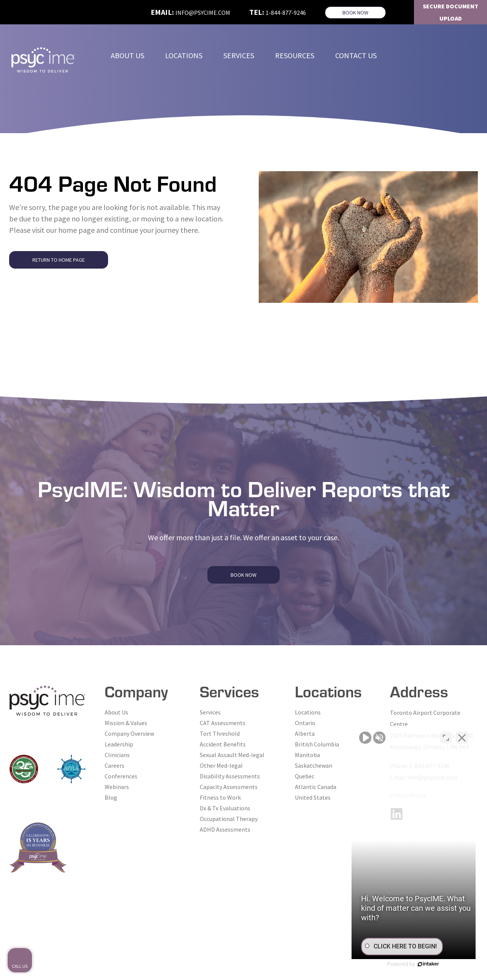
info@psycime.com (203, 13)
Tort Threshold (220, 733)
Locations (308, 712)
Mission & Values (126, 723)
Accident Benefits (223, 744)
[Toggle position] (446, 737)
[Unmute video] (352, 737)
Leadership (119, 744)
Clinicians (117, 755)
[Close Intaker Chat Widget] (462, 737)
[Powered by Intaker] (422, 964)
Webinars (117, 787)
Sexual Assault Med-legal (232, 755)
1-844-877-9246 (286, 13)
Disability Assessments (230, 776)
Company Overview (129, 733)
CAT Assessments (223, 723)
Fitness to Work (220, 797)
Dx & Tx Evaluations (225, 808)
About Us (116, 712)
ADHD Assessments (225, 829)
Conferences (121, 776)
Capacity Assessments (229, 787)
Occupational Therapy (229, 819)
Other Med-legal (221, 765)
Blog (111, 797)
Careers (115, 765)
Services (210, 712)
